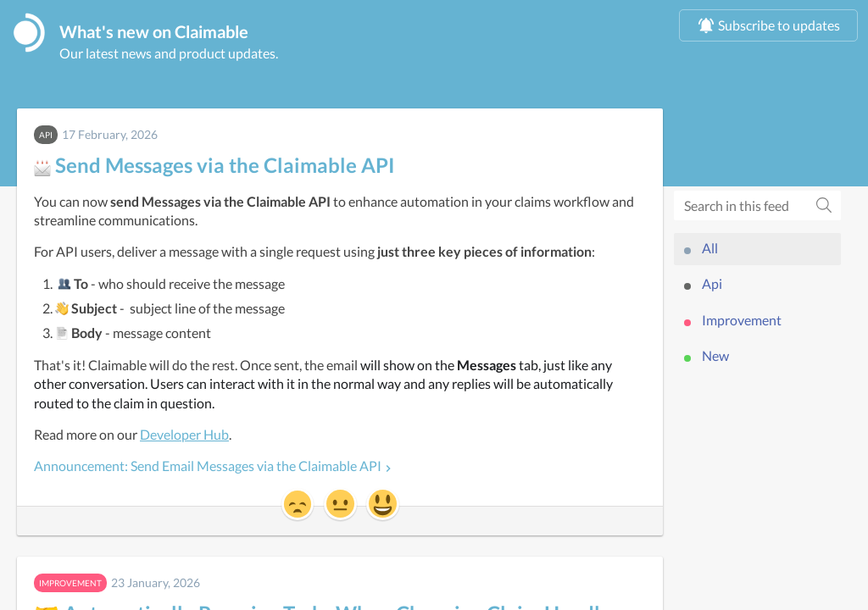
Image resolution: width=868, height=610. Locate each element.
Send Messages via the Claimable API (214, 166)
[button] (298, 506)
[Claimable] (30, 33)
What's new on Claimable (167, 33)
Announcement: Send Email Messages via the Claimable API (208, 468)
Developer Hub (184, 436)
